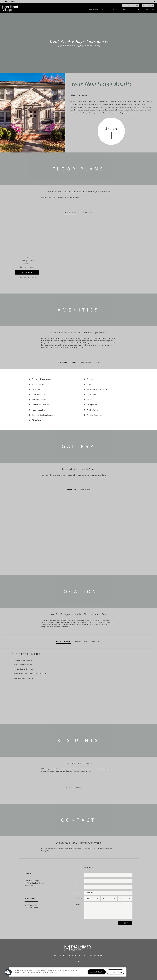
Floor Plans (93, 10)
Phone (76, 887)
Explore (111, 129)
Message (77, 905)
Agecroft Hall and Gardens (23, 660)
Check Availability (27, 278)
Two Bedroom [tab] (87, 212)
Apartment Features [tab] (66, 362)
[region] (68, 972)
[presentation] (96, 924)
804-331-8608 (10, 2)
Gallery (117, 10)
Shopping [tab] (96, 641)
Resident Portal (73, 788)
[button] (8, 972)
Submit (125, 923)
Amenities (106, 10)
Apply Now (148, 6)
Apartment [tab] (71, 490)
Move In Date (78, 899)
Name (76, 875)
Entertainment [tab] (63, 641)
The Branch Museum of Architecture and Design (30, 674)
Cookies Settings (116, 972)
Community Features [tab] (90, 362)
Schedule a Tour (130, 6)
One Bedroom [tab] (70, 212)
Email (76, 881)
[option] (27, 252)
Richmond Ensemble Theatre (24, 669)
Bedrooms (78, 893)
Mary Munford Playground (23, 665)
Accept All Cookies (97, 972)
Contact (150, 10)
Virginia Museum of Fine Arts (24, 678)
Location (128, 10)
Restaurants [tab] (81, 641)
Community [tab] (86, 490)
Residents (139, 10)
